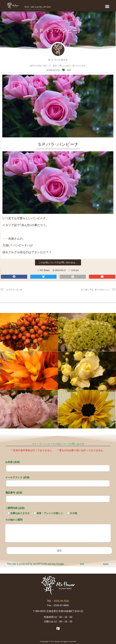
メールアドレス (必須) (57, 480)
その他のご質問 (58, 531)
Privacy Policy (72, 564)
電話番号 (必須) (57, 496)
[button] (107, 6)
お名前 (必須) (57, 465)
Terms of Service (93, 564)
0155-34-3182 (61, 601)
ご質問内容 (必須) (15, 508)
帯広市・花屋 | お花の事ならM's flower (38, 7)
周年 (69, 70)
